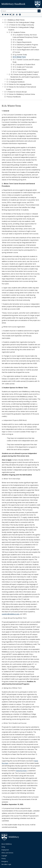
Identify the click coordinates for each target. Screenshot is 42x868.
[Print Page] (20, 15)
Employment (5, 850)
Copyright (4, 856)
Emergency (5, 861)
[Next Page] (8, 15)
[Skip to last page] (10, 15)
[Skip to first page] (3, 15)
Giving (3, 847)
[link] (16, 20)
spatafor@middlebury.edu (11, 614)
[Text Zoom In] (14, 15)
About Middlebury (7, 844)
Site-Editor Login (6, 864)
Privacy (4, 858)
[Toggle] (3, 20)
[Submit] (39, 11)
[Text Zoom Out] (17, 14)
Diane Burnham (21, 771)
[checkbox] (5, 20)
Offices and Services (7, 853)
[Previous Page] (5, 15)
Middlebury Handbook (13, 4)
